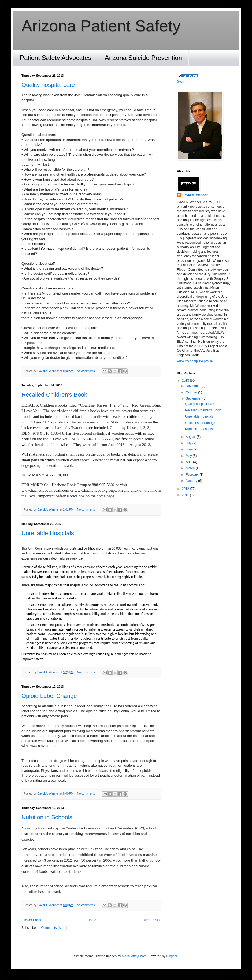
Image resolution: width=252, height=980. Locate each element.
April (189, 462)
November (194, 386)
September (194, 398)
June (190, 449)
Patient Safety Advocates (56, 58)
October (192, 392)
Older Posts (151, 920)
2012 (186, 489)
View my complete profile (195, 361)
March (191, 468)
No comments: (87, 371)
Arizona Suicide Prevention (143, 58)
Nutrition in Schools (47, 817)
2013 (186, 381)
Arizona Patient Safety (101, 26)
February (193, 475)
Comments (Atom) (54, 928)
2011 (186, 495)
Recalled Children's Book (54, 395)
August (191, 437)
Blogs (180, 82)
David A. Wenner (195, 195)
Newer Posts (32, 920)
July (189, 443)
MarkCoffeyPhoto (134, 956)
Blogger (172, 956)
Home (92, 920)
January (192, 481)
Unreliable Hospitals (48, 533)
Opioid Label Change (49, 696)
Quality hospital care (48, 85)
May (189, 456)
